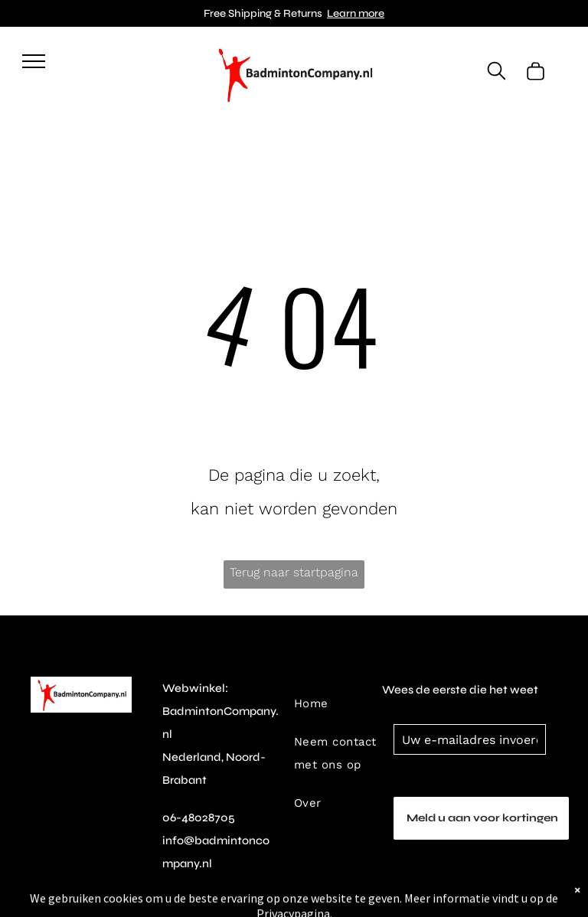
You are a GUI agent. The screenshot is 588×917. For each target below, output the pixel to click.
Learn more (356, 13)
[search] (497, 72)
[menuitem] (343, 684)
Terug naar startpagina (294, 572)
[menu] (34, 61)
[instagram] (171, 906)
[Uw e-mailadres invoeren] (470, 739)
